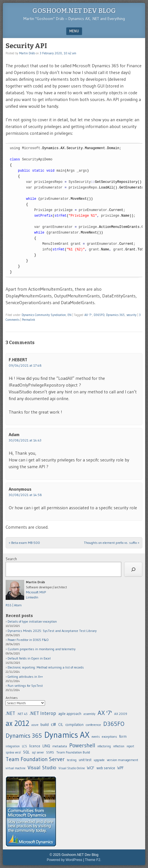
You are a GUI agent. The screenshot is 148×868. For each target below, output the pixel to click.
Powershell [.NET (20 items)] (82, 745)
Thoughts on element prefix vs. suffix (112, 543)
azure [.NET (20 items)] (35, 725)
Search (11, 559)
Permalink (29, 320)
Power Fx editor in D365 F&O (28, 640)
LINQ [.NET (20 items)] (46, 746)
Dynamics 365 (115, 315)
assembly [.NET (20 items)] (89, 714)
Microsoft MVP (36, 592)
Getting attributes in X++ (25, 677)
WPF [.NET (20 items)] (120, 768)
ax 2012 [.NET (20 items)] (17, 723)
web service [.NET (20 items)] (106, 768)
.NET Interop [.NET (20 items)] (43, 713)
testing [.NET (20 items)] (72, 760)
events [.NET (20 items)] (96, 737)
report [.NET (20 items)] (130, 746)
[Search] (133, 569)
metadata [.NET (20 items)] (60, 746)
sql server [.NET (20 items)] (38, 753)
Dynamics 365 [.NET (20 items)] (24, 736)
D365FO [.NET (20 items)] (114, 724)
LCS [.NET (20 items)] (24, 746)
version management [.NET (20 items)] (123, 760)
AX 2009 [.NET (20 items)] (121, 714)
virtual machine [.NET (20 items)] (15, 768)
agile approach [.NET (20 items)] (70, 714)
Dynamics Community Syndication (44, 315)
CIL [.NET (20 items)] (61, 725)
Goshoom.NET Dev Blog (74, 11)
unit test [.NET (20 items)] (85, 760)
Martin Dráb (27, 53)
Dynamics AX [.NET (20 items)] (67, 735)
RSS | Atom (14, 605)
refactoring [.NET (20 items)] (104, 746)
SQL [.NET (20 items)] (26, 752)
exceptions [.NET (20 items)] (109, 736)
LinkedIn (32, 597)
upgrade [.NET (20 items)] (99, 760)
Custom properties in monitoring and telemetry (42, 649)
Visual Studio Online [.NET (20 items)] (72, 768)
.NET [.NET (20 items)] (10, 713)
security (131, 315)
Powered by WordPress (64, 860)
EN (69, 315)
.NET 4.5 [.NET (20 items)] (22, 714)
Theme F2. (93, 860)
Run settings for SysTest (25, 686)
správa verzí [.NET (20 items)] (13, 753)
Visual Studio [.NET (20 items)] (42, 767)
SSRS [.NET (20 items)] (50, 752)
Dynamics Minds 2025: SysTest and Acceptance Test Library (52, 631)
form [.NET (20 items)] (123, 736)
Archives (12, 698)
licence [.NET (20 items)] (35, 746)
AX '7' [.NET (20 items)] (105, 713)
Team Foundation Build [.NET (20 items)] (73, 752)
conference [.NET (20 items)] (93, 725)
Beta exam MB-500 (24, 543)
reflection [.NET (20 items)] (119, 746)
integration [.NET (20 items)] (13, 746)
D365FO (99, 315)
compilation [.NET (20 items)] (74, 725)
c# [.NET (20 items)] (53, 724)
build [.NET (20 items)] (45, 725)
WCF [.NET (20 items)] (91, 768)
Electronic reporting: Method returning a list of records (46, 667)
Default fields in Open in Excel (29, 658)
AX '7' (88, 315)
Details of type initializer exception (32, 621)
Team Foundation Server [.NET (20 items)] (35, 759)
